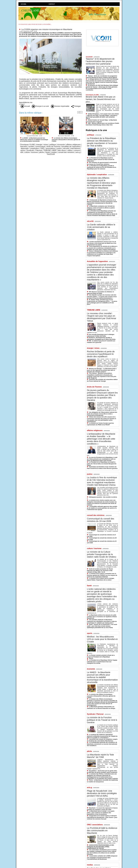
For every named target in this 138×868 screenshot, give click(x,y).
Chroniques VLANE (27, 145)
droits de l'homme (53, 146)
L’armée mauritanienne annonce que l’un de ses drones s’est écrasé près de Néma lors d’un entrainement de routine (102, 243)
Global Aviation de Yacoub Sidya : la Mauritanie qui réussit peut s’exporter (101, 121)
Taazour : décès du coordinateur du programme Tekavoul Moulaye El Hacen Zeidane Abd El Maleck (102, 77)
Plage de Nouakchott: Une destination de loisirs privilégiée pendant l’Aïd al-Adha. (102, 793)
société (31, 146)
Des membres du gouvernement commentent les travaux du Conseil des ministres (102, 163)
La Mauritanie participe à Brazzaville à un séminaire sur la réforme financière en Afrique (101, 707)
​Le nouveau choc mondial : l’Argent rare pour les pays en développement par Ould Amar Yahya (102, 317)
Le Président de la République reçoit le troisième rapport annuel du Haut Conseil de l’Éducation (101, 159)
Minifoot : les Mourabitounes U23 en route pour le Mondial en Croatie (102, 639)
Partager (76, 106)
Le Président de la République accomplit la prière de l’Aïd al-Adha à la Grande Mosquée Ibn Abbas (102, 464)
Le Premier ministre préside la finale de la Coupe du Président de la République (101, 656)
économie (61, 145)
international (75, 148)
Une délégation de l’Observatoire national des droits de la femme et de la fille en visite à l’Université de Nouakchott (102, 414)
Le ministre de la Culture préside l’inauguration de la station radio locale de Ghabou (102, 554)
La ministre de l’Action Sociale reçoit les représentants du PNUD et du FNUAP (100, 424)
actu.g (78, 152)
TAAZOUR (51, 154)
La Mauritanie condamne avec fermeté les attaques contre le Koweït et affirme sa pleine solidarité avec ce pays (101, 208)
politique (53, 145)
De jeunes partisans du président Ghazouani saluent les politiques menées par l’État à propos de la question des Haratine (102, 395)
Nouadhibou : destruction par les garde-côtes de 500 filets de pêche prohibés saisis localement (102, 772)
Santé (48, 152)
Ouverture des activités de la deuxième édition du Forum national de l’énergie (102, 380)
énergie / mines (42, 145)
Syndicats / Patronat (34, 150)
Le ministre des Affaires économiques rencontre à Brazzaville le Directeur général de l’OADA (66, 140)
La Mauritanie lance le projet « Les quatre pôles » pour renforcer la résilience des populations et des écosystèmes (101, 813)
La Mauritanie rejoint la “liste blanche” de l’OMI (100, 756)
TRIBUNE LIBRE (50, 150)
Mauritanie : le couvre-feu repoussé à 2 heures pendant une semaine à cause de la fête (102, 809)
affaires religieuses (73, 145)
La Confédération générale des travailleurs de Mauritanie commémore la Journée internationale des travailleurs (102, 744)
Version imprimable (60, 106)
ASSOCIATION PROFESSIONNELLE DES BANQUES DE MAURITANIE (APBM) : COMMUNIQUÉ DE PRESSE (101, 847)
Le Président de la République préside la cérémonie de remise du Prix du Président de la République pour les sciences (102, 167)
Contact (52, 4)
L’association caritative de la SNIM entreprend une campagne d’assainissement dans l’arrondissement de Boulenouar (102, 857)
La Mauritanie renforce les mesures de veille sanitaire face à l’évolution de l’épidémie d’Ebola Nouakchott (102, 617)
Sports (91, 658)
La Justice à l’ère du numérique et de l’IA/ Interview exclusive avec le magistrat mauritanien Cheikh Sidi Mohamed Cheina (102, 481)
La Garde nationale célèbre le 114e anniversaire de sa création (101, 227)
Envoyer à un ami (40, 106)
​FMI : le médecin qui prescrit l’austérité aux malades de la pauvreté (101, 342)
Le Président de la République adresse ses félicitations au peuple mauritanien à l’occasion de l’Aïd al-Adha (102, 142)
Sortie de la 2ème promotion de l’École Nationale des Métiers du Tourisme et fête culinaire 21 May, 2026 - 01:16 (100, 571)
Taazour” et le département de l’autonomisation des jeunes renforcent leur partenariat (100, 61)
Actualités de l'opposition (71, 146)
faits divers (62, 150)
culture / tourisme (31, 152)
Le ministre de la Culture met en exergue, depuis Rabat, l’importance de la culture (101, 579)
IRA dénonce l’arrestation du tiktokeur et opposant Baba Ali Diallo (100, 293)
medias (54, 152)
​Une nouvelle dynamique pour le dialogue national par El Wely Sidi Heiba (101, 335)
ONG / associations (48, 148)
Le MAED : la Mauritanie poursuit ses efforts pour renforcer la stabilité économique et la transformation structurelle (34, 140)
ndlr (22, 152)
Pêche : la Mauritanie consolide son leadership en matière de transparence (102, 781)
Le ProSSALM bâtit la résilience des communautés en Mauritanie (102, 830)
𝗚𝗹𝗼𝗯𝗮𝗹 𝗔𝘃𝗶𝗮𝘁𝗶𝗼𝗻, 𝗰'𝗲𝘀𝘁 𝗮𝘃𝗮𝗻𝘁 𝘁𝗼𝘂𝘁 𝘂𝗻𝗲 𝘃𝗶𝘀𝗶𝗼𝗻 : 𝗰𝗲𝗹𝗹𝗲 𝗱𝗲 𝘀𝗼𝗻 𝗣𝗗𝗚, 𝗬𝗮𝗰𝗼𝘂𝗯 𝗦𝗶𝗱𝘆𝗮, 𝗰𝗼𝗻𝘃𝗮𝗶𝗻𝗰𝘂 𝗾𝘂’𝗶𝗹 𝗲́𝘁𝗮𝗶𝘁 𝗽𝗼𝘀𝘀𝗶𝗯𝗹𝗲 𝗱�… (102, 116)
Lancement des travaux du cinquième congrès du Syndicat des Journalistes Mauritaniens (102, 740)
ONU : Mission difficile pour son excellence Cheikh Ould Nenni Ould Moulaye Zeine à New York (102, 124)
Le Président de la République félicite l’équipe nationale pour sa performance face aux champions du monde (102, 662)
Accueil (24, 4)
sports (23, 150)
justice (59, 148)
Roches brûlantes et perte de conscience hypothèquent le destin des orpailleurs (101, 354)
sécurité (66, 148)
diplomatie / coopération (30, 148)
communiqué (40, 146)
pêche (42, 152)
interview (24, 146)
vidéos (70, 150)
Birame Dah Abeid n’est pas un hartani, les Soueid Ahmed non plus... (101, 99)
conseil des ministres (66, 152)
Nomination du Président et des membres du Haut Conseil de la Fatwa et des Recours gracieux (102, 468)
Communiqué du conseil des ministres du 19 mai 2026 (101, 520)
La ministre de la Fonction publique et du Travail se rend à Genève (102, 720)
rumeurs (77, 150)
